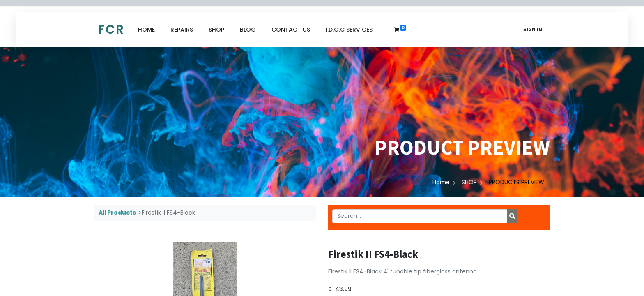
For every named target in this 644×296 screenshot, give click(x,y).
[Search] (512, 216)
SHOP (469, 182)
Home (441, 182)
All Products (117, 213)
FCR (111, 30)
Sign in (533, 29)
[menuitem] (146, 30)
